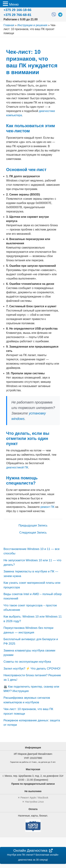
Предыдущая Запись (33, 525)
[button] (6, 4)
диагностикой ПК (17, 467)
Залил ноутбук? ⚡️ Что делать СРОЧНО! (32, 669)
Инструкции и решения (32, 25)
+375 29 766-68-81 (17, 15)
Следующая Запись (33, 533)
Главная (9, 25)
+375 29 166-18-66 (17, 10)
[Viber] (54, 15)
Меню (14, 4)
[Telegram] (60, 15)
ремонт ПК (47, 507)
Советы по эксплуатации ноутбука (27, 662)
